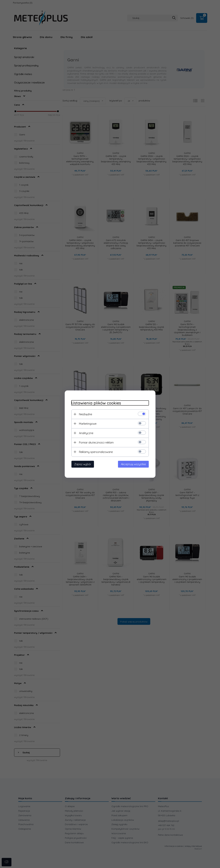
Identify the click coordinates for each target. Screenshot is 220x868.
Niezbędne (86, 414)
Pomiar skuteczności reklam (96, 442)
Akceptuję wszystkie (133, 464)
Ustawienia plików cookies (96, 403)
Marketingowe (88, 423)
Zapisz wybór (83, 464)
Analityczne (86, 433)
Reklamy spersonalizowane (96, 452)
